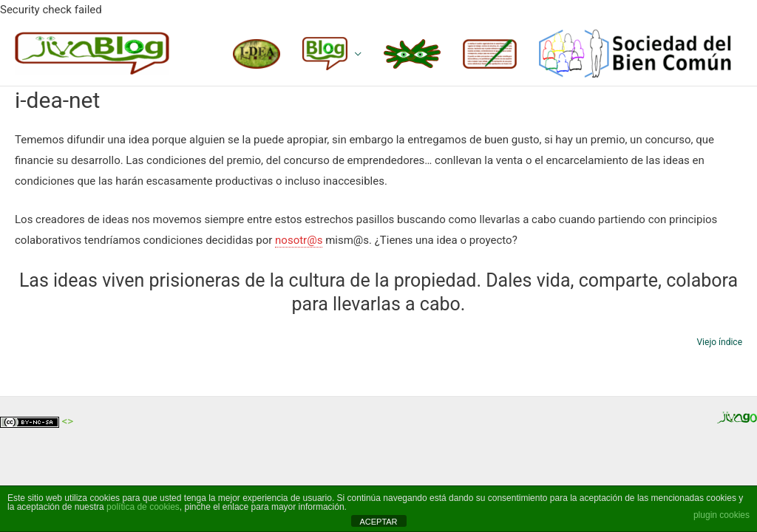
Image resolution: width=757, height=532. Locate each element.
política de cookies (143, 507)
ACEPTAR (378, 522)
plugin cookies (722, 515)
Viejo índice (719, 342)
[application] (354, 53)
